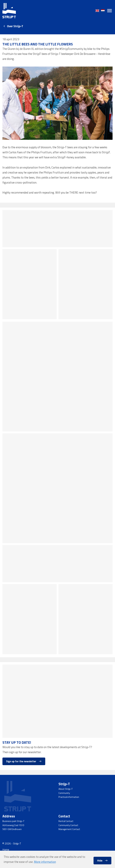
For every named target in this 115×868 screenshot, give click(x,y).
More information (45, 862)
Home (6, 850)
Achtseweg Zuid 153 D (13, 825)
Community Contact (68, 825)
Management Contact (69, 829)
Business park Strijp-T (13, 821)
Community (64, 793)
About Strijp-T (66, 789)
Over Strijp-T (15, 26)
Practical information (69, 797)
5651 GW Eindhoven (12, 829)
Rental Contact (66, 821)
